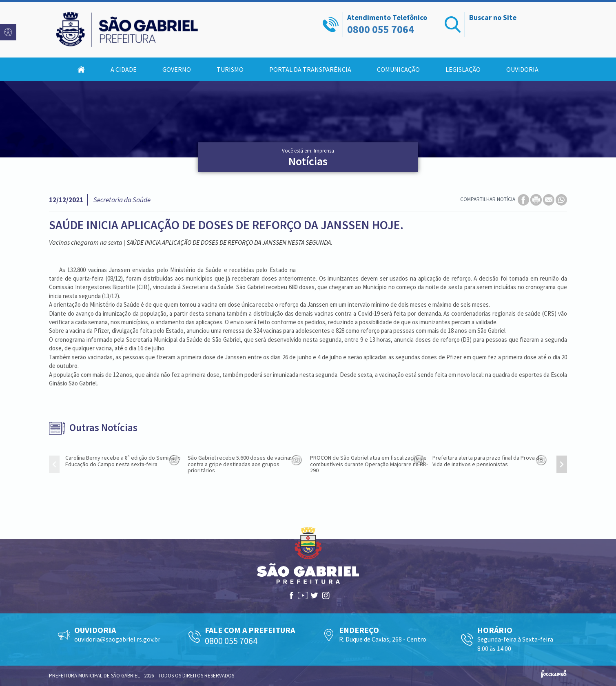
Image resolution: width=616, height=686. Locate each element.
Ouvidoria (522, 69)
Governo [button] (177, 69)
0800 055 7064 (381, 29)
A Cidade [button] (124, 69)
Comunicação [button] (398, 69)
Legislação (463, 69)
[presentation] (54, 464)
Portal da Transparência (310, 69)
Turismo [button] (230, 69)
